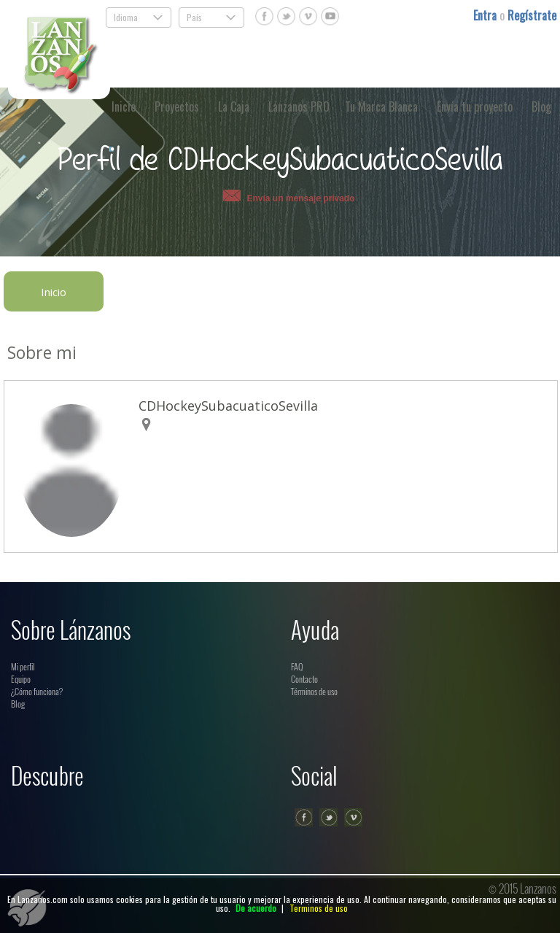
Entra (486, 15)
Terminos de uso (319, 908)
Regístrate (532, 15)
